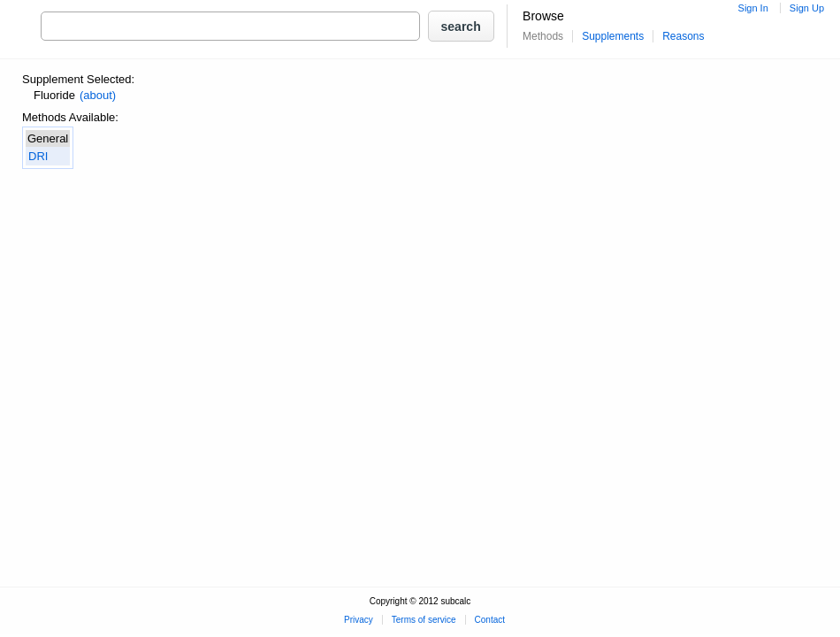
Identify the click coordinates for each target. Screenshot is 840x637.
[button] (461, 26)
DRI (38, 156)
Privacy (359, 620)
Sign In (753, 8)
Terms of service (424, 620)
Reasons (683, 36)
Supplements (613, 36)
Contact (490, 620)
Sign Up (807, 8)
